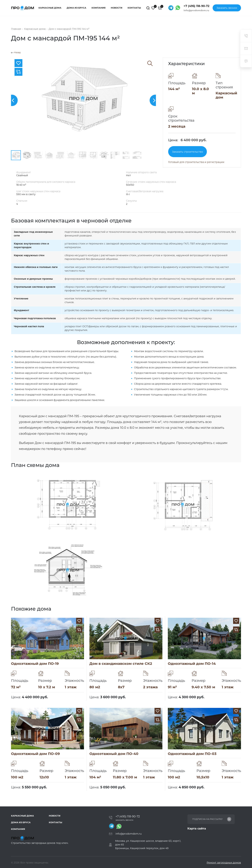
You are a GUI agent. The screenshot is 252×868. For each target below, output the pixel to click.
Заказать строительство (188, 152)
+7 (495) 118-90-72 (196, 6)
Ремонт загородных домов (224, 863)
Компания (99, 8)
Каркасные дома (50, 8)
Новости (117, 8)
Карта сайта (197, 829)
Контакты (134, 8)
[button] (12, 100)
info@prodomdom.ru (196, 10)
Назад (16, 52)
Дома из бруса (76, 8)
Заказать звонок (227, 8)
